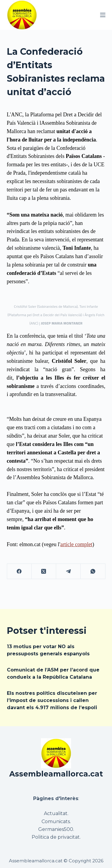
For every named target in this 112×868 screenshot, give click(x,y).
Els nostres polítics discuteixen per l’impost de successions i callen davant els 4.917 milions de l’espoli (52, 700)
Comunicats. (56, 821)
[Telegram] (68, 571)
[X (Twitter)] (44, 571)
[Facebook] (19, 571)
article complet (76, 544)
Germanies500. (56, 829)
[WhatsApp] (93, 571)
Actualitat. (56, 813)
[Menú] (103, 15)
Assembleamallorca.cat (56, 774)
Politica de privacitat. (56, 837)
